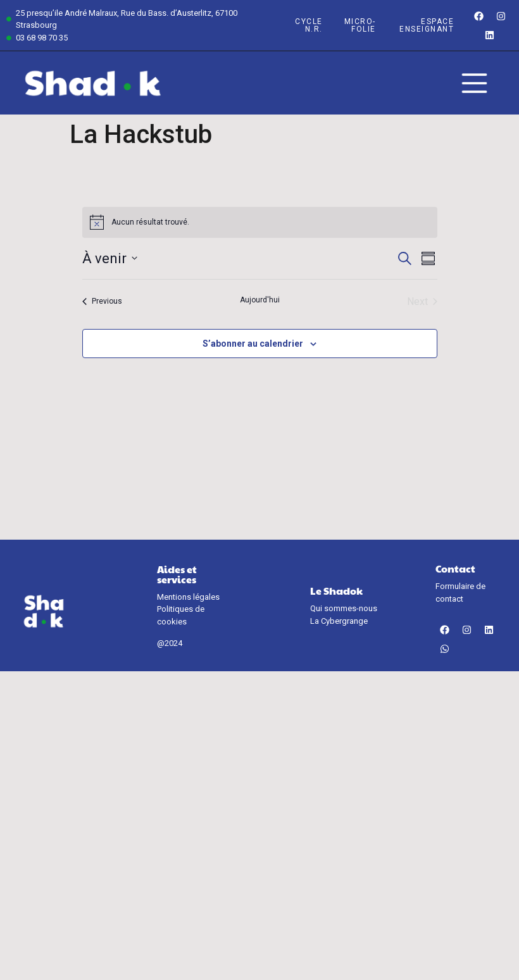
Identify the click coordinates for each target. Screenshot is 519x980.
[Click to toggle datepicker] (110, 258)
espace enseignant (427, 25)
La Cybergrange (339, 621)
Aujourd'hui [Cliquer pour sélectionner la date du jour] (260, 300)
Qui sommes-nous (344, 608)
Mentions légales (188, 597)
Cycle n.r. (309, 25)
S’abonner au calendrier (253, 344)
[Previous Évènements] (102, 302)
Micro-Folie (360, 25)
